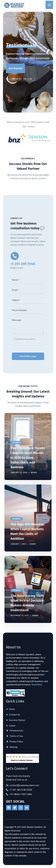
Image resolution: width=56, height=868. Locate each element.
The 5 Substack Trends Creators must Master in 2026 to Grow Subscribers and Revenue (28, 458)
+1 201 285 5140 (23, 264)
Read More (37, 685)
